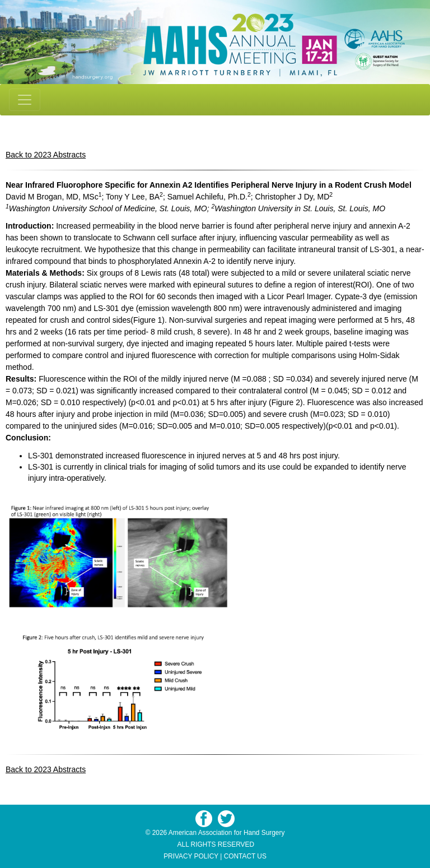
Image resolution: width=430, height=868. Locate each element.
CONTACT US (245, 856)
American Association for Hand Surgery (227, 833)
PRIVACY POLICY (191, 856)
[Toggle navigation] (25, 100)
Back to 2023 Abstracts (46, 155)
